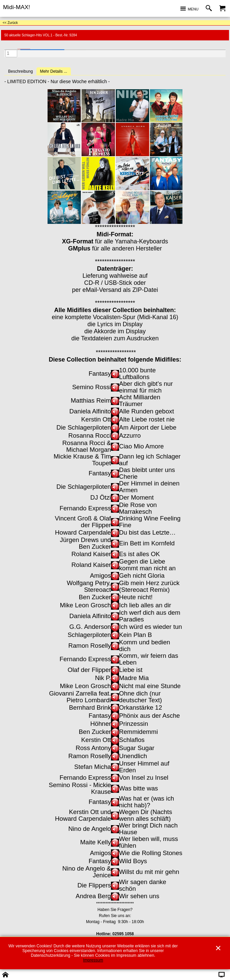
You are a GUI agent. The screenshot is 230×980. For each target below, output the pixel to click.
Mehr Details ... (53, 71)
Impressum (93, 960)
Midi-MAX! (17, 7)
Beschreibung (20, 71)
